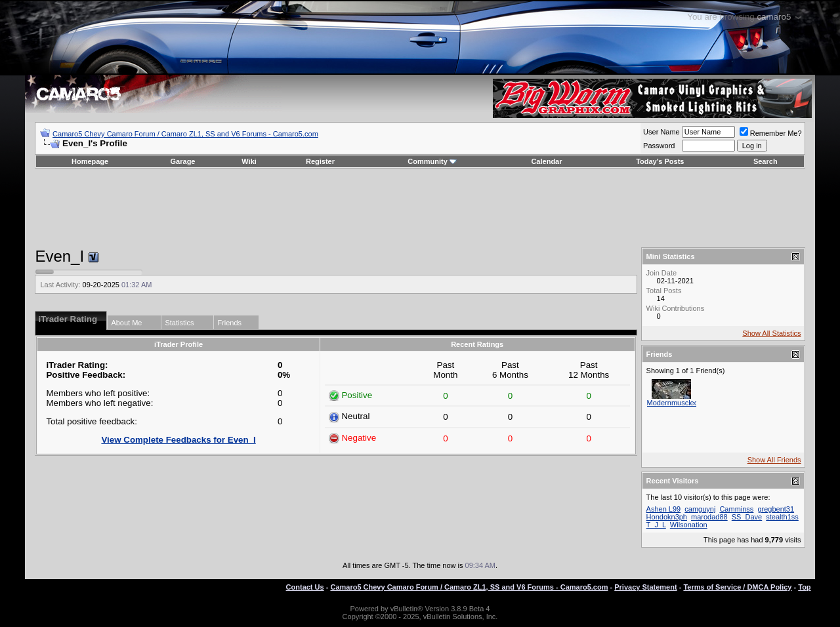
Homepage (90, 161)
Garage (183, 161)
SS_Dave (747, 517)
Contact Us (305, 587)
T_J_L (656, 525)
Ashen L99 (664, 509)
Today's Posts (660, 161)
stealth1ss (782, 517)
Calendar (546, 161)
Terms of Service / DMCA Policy (737, 587)
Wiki (249, 161)
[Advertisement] (420, 208)
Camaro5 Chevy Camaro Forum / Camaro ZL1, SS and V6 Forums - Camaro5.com (185, 134)
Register (320, 161)
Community (432, 161)
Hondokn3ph (667, 517)
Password (659, 146)
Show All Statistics (771, 333)
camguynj (700, 509)
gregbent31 (776, 509)
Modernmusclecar (676, 403)
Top (804, 587)
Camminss (736, 509)
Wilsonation (689, 525)
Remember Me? (771, 133)
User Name (661, 132)
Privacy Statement (645, 587)
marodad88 (709, 517)
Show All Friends (774, 460)
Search (766, 161)
